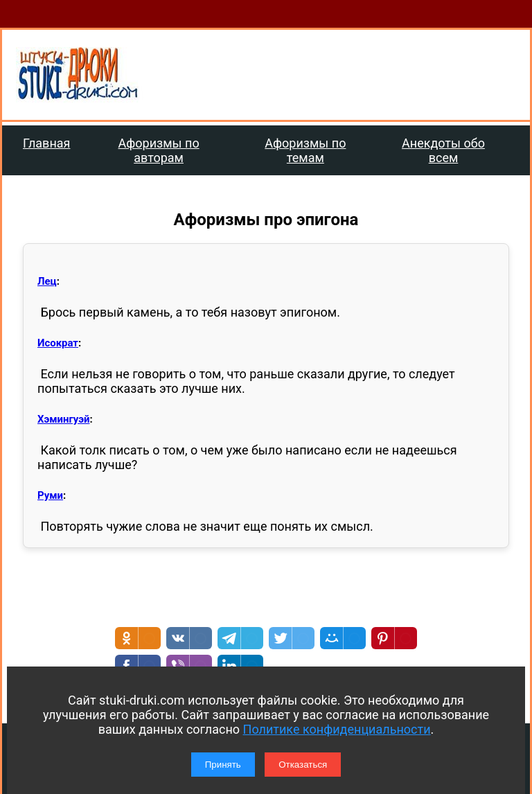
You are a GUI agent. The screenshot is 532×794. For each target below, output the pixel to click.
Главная (46, 143)
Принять (223, 765)
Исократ (58, 343)
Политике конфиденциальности (337, 729)
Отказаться (303, 765)
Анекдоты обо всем (443, 150)
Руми (50, 495)
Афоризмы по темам (305, 150)
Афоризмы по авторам (159, 150)
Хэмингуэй (64, 419)
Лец (47, 281)
